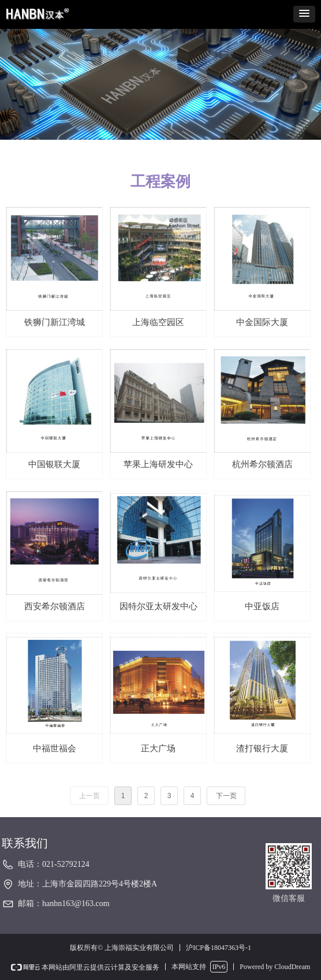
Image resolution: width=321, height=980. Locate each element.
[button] (304, 14)
